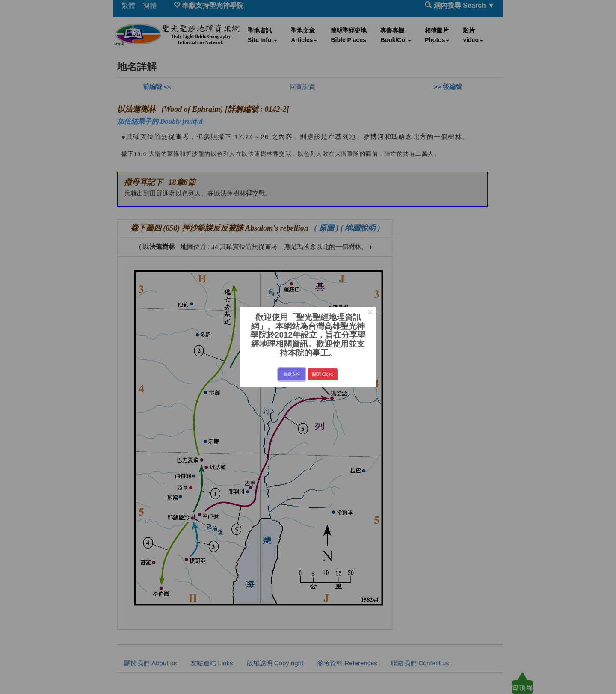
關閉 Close (323, 374)
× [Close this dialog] (370, 313)
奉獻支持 (292, 374)
